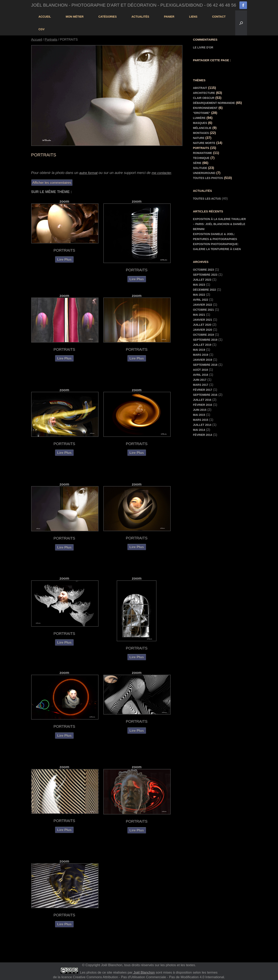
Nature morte (204, 143)
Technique (201, 158)
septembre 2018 (205, 365)
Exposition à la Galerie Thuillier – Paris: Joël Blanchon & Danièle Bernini (220, 224)
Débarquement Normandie (214, 103)
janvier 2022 (203, 305)
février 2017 (203, 390)
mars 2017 (201, 385)
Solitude (200, 168)
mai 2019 (199, 350)
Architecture (204, 93)
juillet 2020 (202, 325)
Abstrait (200, 88)
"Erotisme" (202, 113)
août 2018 (201, 370)
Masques (200, 123)
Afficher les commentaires (52, 183)
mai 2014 (199, 430)
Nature (199, 138)
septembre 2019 (205, 340)
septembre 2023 (205, 275)
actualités (140, 17)
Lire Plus (64, 260)
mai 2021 (199, 315)
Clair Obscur (204, 98)
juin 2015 (200, 410)
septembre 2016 (205, 395)
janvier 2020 (203, 330)
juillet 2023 (202, 280)
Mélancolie (202, 128)
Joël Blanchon (144, 972)
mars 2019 (201, 355)
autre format (89, 173)
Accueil (45, 17)
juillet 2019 (202, 345)
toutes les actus (207, 199)
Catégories (108, 17)
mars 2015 (201, 420)
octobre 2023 (204, 270)
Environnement (205, 108)
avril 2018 (201, 375)
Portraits (51, 40)
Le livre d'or (203, 47)
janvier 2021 (203, 320)
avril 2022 (201, 300)
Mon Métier (75, 17)
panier (169, 17)
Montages (201, 133)
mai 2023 (199, 285)
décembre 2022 (205, 290)
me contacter (161, 173)
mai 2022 (199, 295)
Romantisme (203, 153)
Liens (193, 17)
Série (197, 163)
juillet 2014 (202, 425)
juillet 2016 (202, 400)
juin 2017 (200, 380)
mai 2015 (199, 415)
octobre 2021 (204, 310)
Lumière (199, 118)
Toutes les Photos (208, 178)
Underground (204, 173)
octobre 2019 (204, 335)
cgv (42, 29)
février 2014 (203, 435)
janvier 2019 (203, 360)
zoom (64, 201)
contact (219, 17)
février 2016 (203, 405)
